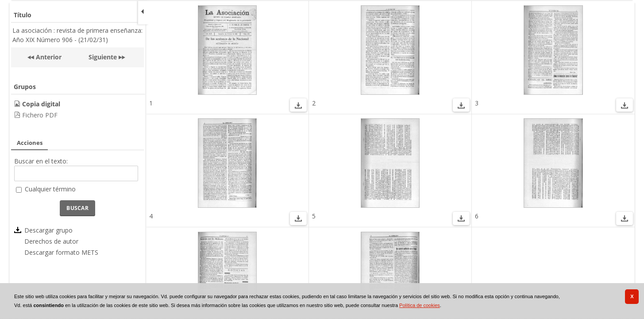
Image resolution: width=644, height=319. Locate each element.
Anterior (48, 57)
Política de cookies (420, 305)
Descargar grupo (48, 230)
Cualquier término (50, 189)
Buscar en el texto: (41, 161)
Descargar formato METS (61, 252)
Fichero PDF (40, 115)
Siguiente (103, 57)
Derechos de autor (51, 241)
